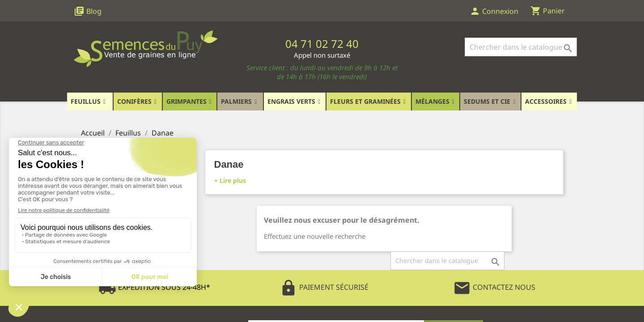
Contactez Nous (494, 287)
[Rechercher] (521, 47)
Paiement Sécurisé (324, 287)
